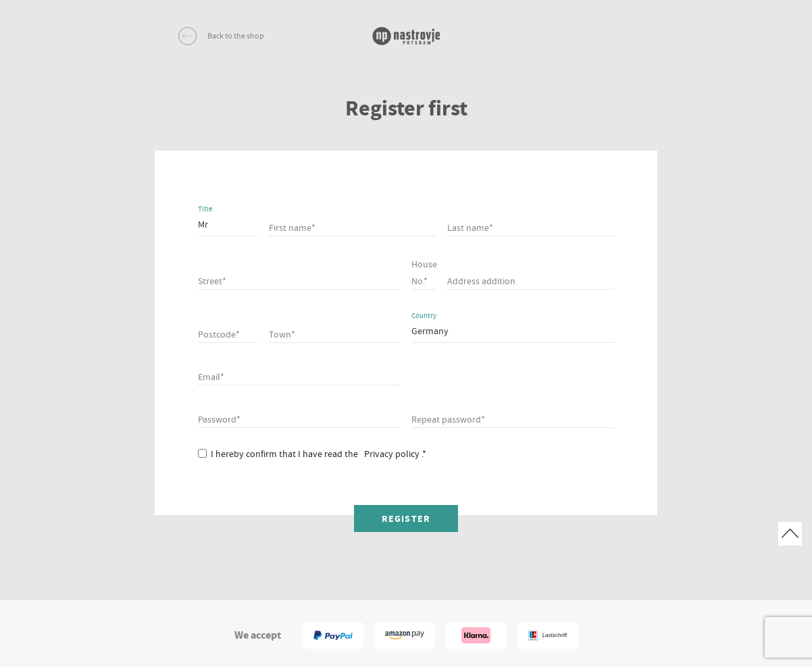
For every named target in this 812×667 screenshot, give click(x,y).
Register (406, 519)
